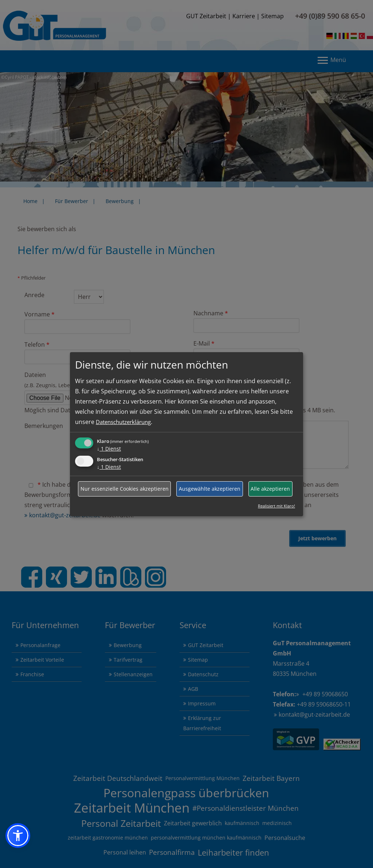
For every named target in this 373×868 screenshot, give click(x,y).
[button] (18, 836)
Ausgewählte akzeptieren (210, 489)
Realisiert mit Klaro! (276, 506)
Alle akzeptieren (270, 489)
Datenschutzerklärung (127, 422)
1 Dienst (109, 449)
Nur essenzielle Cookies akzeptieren (125, 489)
